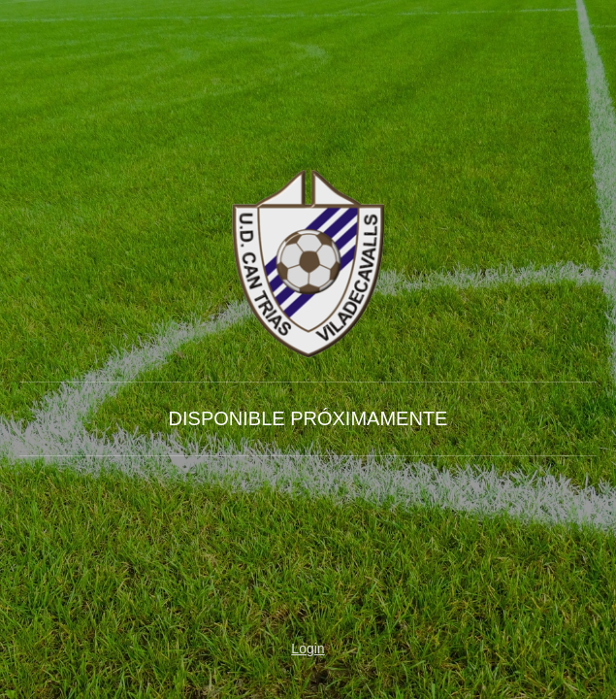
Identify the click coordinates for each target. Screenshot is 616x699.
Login (308, 649)
